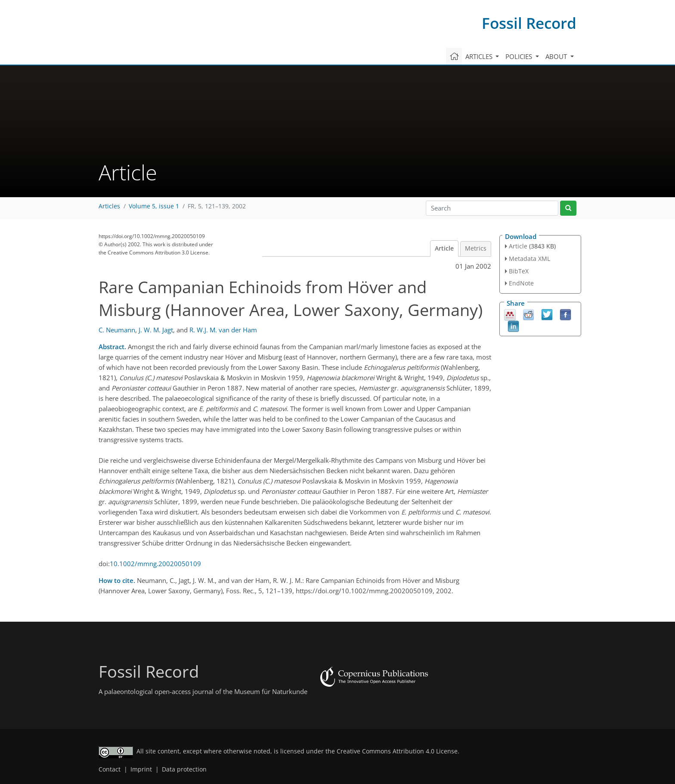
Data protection (184, 769)
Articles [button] (480, 56)
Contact (110, 769)
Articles (109, 206)
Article (444, 248)
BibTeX (519, 271)
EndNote (521, 283)
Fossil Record (529, 23)
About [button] (557, 56)
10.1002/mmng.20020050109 (155, 564)
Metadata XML (529, 259)
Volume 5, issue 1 (154, 206)
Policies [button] (520, 56)
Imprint (141, 769)
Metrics (476, 248)
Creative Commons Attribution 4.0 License (397, 751)
